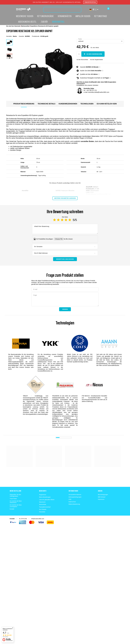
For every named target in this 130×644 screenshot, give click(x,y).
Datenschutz (72, 502)
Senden (65, 309)
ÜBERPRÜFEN (90, 2)
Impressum (101, 499)
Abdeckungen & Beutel (27, 22)
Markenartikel (58, 22)
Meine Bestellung (15, 491)
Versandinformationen (75, 495)
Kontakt (12, 509)
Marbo (15, 36)
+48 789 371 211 (92, 90)
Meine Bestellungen (45, 497)
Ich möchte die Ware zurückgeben (16, 506)
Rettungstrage (101, 16)
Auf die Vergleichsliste (96, 60)
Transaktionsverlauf (45, 507)
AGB (70, 499)
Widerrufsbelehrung (74, 504)
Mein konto (43, 491)
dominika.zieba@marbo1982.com (99, 92)
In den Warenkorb (94, 54)
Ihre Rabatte (43, 509)
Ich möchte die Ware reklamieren (16, 502)
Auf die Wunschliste (82, 60)
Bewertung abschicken (65, 259)
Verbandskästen (65, 16)
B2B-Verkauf (102, 497)
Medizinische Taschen (25, 16)
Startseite (17, 26)
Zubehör (44, 22)
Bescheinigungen (103, 495)
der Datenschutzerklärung (44, 284)
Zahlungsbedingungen (75, 497)
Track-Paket (13, 499)
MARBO (27, 36)
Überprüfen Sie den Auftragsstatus (15, 495)
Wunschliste (43, 504)
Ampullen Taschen (83, 16)
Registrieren (43, 495)
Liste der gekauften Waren (47, 500)
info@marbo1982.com (38, 519)
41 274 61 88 (23, 519)
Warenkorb (42, 502)
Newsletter (42, 512)
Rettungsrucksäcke (45, 16)
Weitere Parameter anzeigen (65, 198)
